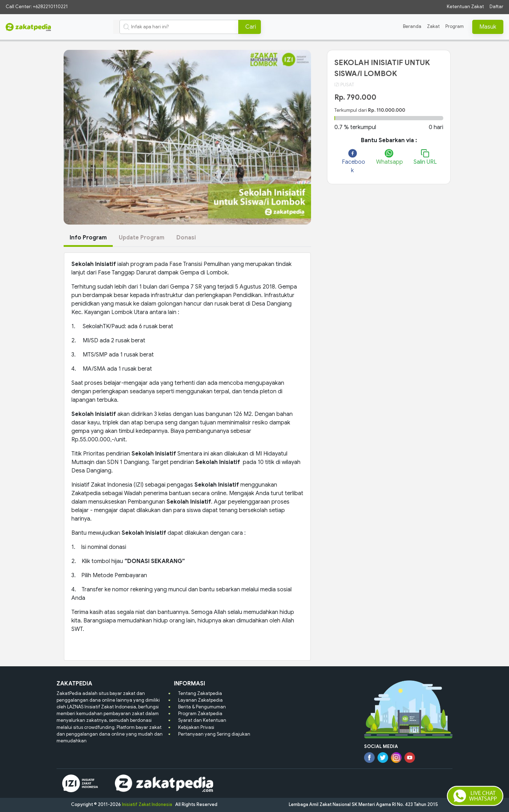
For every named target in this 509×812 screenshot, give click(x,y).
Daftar (496, 7)
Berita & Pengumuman (202, 707)
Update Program (142, 238)
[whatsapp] (389, 158)
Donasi (186, 238)
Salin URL (425, 157)
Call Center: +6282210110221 (37, 7)
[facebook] (352, 162)
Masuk (488, 27)
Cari (251, 27)
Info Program (88, 238)
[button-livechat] (475, 796)
